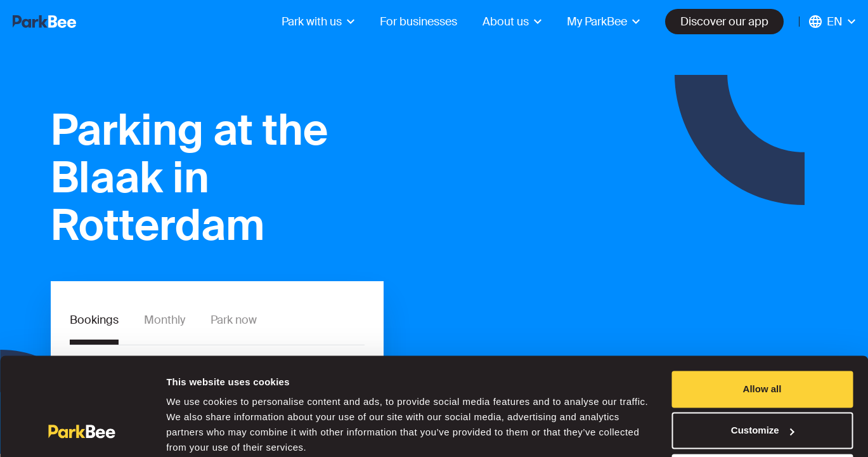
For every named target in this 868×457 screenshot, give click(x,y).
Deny (762, 422)
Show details (196, 432)
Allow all (762, 339)
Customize (763, 380)
